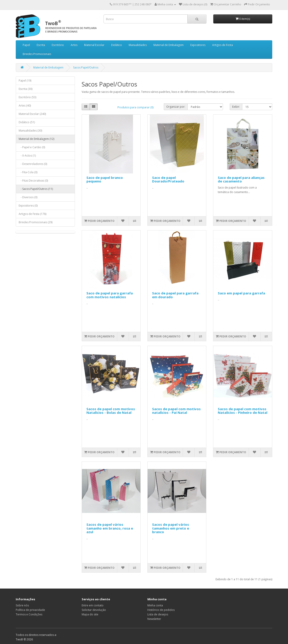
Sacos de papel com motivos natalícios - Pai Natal (176, 411)
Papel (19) (25, 81)
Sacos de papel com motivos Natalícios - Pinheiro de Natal (243, 411)
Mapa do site (90, 614)
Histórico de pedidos (161, 610)
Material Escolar (94, 45)
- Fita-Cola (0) (28, 172)
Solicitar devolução (94, 610)
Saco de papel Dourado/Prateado (168, 179)
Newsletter (154, 619)
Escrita (41, 45)
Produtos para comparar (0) (135, 107)
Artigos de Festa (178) (33, 214)
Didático (117, 45)
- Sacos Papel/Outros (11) (36, 189)
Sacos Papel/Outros (86, 67)
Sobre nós (22, 605)
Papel (26, 45)
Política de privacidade (30, 610)
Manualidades (138, 45)
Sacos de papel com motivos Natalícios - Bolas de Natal (111, 411)
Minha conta (155, 605)
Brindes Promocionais (37, 54)
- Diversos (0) (28, 197)
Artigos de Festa (223, 45)
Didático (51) (27, 122)
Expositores (198, 45)
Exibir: (236, 107)
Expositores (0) (28, 206)
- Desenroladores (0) (33, 164)
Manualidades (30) (30, 131)
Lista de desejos (158, 614)
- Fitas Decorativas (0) (33, 181)
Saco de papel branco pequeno (105, 179)
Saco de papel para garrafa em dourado (175, 295)
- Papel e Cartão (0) (32, 147)
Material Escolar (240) (32, 114)
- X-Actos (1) (27, 156)
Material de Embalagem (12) (36, 139)
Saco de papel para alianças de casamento (241, 179)
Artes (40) (25, 106)
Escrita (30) (26, 89)
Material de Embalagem (169, 45)
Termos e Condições (29, 614)
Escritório (58, 45)
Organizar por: (176, 107)
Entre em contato (93, 605)
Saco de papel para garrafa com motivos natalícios (110, 295)
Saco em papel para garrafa (241, 293)
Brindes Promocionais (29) (36, 222)
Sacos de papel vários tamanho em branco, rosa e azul (110, 528)
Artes (74, 45)
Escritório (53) (27, 97)
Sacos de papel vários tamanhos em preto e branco (171, 528)
